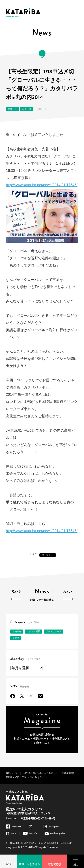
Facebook (13, 696)
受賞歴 (16, 638)
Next (68, 592)
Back (16, 592)
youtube (33, 833)
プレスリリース (54, 631)
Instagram (31, 696)
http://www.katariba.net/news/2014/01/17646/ (42, 185)
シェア (33, 554)
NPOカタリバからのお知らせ (39, 773)
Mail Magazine (40, 696)
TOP (8, 864)
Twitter (22, 696)
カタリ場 (26, 109)
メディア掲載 (33, 631)
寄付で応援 (55, 864)
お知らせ (12, 109)
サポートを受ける (29, 864)
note (14, 833)
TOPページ (11, 773)
